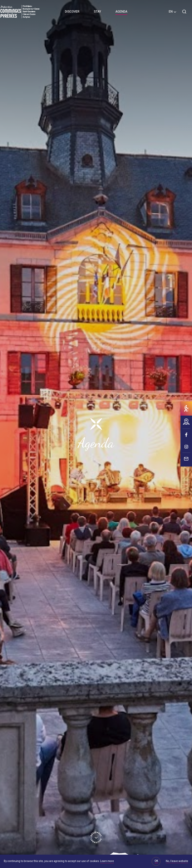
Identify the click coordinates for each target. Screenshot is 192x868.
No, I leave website (177, 861)
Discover (72, 12)
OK (156, 861)
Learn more (107, 861)
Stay (97, 12)
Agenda (121, 12)
